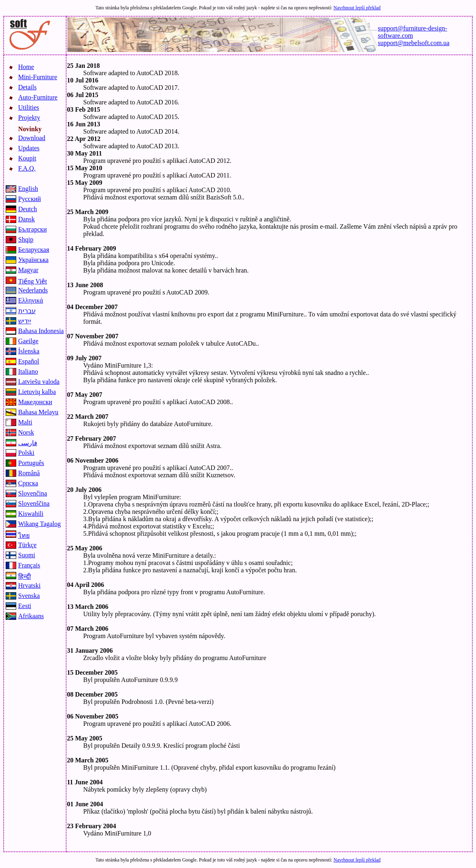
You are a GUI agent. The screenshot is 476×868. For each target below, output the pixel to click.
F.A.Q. (27, 168)
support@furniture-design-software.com (412, 32)
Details (27, 87)
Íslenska (29, 351)
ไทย (24, 536)
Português (31, 463)
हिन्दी (25, 577)
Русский (30, 199)
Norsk (26, 432)
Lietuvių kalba (37, 392)
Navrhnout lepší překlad (357, 8)
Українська (33, 260)
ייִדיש (25, 321)
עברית (27, 311)
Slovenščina (34, 503)
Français (29, 565)
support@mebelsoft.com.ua (414, 43)
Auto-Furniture (38, 97)
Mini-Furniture (38, 77)
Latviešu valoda (39, 382)
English (28, 189)
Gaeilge (28, 341)
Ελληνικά (31, 300)
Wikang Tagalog (40, 524)
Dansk (27, 219)
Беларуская (34, 250)
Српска (28, 483)
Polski (26, 453)
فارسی (28, 443)
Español (29, 361)
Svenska (29, 596)
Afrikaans (31, 616)
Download (32, 138)
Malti (25, 422)
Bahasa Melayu (38, 412)
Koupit (27, 158)
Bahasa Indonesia (41, 331)
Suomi (27, 555)
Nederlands (33, 290)
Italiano (28, 371)
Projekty (29, 118)
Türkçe (27, 545)
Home (26, 67)
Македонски (35, 402)
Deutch (28, 209)
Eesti (25, 606)
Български (33, 229)
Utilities (29, 107)
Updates (29, 148)
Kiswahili (31, 514)
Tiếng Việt (33, 281)
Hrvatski (29, 586)
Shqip (26, 239)
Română (29, 473)
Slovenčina (33, 493)
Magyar (28, 270)
